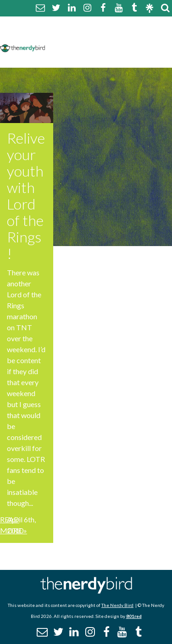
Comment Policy (79, 35)
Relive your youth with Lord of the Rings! (26, 196)
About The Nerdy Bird (89, 24)
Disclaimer (137, 35)
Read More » (14, 525)
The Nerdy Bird (117, 605)
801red (134, 616)
